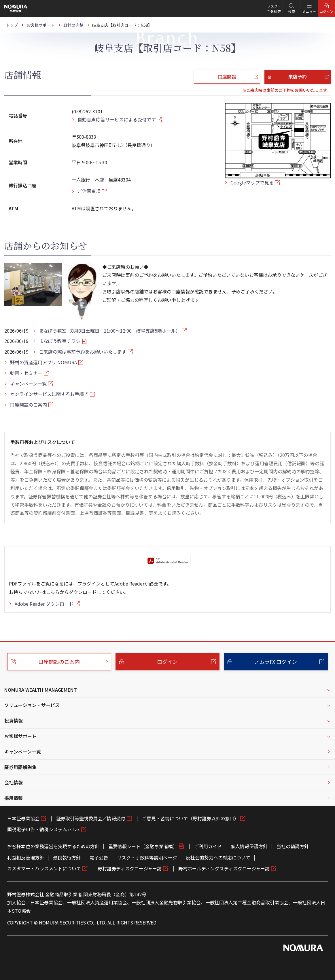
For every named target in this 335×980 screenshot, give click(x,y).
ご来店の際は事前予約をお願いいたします (83, 352)
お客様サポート (20, 736)
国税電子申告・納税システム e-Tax (43, 829)
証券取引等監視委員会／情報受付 (91, 818)
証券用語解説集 (20, 767)
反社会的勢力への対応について (218, 857)
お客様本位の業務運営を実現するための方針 (53, 846)
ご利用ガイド (208, 846)
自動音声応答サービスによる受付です (117, 119)
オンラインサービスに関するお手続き (49, 394)
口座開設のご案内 (29, 405)
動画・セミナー (26, 373)
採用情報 (14, 798)
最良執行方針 (67, 857)
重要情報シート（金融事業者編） (143, 846)
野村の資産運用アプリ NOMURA (43, 362)
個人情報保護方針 (249, 846)
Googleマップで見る (252, 182)
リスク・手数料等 (274, 9)
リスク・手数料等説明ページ (147, 857)
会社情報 (14, 782)
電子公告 (99, 857)
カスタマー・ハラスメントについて (44, 868)
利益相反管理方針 (26, 857)
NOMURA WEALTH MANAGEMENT (41, 690)
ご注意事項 (89, 191)
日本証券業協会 (23, 818)
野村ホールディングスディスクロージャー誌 (224, 868)
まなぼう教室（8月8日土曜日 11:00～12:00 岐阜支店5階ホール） (110, 331)
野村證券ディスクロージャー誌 (130, 868)
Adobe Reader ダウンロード (44, 604)
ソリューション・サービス (32, 705)
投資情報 (14, 720)
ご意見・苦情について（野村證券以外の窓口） (190, 818)
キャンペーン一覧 (28, 384)
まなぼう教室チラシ (60, 341)
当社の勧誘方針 (293, 846)
